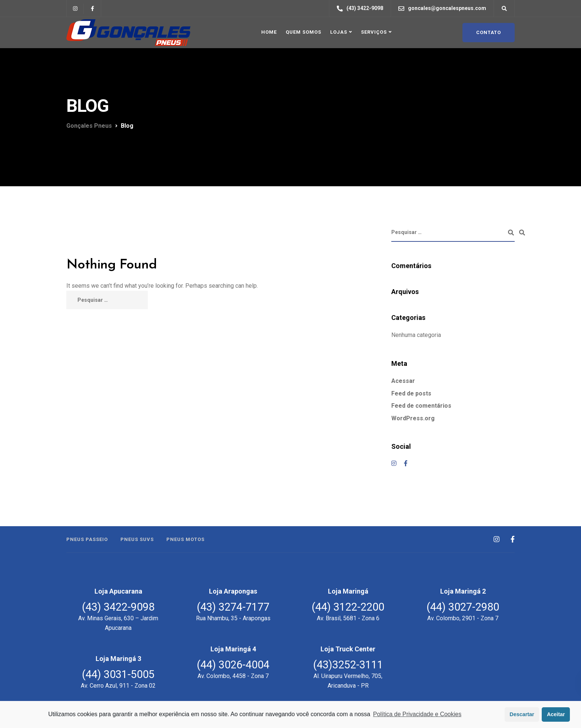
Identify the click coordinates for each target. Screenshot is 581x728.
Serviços (374, 32)
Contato (489, 32)
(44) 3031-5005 (118, 674)
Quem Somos (303, 32)
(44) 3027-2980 (463, 607)
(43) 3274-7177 (233, 607)
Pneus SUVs (137, 539)
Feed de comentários (421, 406)
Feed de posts (411, 393)
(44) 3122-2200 (348, 607)
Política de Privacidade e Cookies (417, 714)
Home (269, 32)
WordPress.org (413, 418)
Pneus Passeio (87, 539)
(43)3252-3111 (348, 665)
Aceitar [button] (556, 714)
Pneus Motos (185, 539)
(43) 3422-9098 (118, 607)
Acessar (403, 381)
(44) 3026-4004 (233, 665)
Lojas (339, 32)
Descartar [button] (522, 714)
